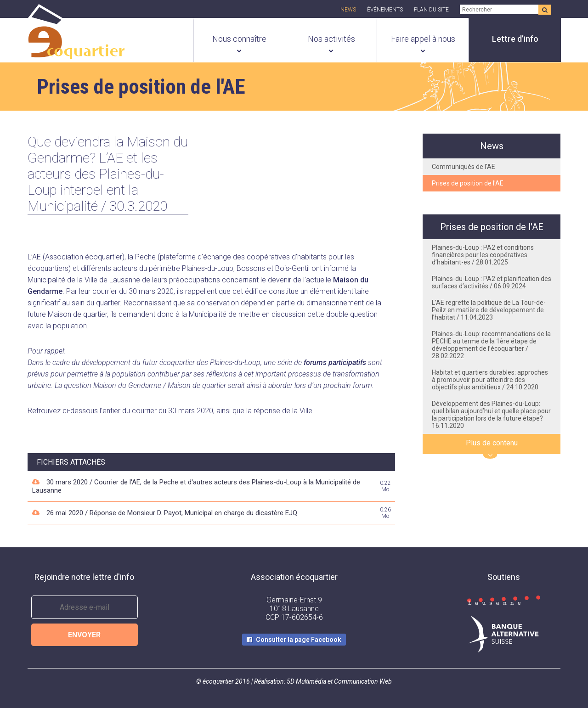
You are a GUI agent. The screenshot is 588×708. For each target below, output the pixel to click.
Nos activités (331, 39)
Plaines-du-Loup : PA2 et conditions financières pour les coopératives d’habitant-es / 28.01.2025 (483, 255)
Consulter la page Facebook (299, 640)
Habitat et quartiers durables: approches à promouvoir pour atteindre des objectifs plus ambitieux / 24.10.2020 (490, 380)
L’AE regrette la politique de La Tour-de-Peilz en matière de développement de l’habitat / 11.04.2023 (489, 310)
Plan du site (431, 10)
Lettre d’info (515, 39)
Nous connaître (239, 39)
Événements (385, 10)
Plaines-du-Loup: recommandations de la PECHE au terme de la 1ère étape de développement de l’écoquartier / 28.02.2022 (491, 345)
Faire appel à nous (423, 39)
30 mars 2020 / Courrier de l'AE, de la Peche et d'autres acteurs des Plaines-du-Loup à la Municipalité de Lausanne (196, 486)
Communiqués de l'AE (464, 167)
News (348, 10)
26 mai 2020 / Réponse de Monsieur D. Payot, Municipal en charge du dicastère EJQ (172, 513)
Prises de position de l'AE (468, 183)
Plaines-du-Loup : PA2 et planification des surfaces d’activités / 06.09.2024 (492, 282)
